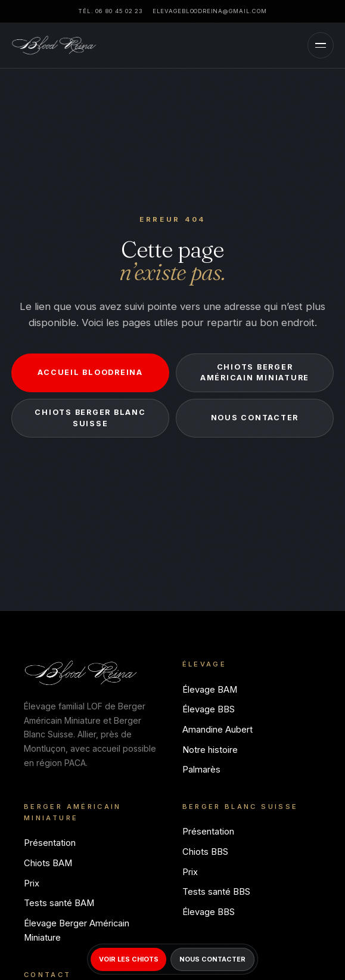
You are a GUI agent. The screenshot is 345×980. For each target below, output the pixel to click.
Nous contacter (255, 418)
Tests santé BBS (216, 892)
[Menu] (321, 45)
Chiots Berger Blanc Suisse (90, 418)
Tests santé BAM (59, 903)
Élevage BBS (209, 709)
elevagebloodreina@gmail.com (210, 11)
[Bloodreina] (54, 45)
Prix (32, 883)
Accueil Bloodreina (90, 372)
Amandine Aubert (217, 730)
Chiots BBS (205, 852)
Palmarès (201, 770)
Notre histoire (210, 750)
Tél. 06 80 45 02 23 (110, 11)
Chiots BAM (48, 863)
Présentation (50, 843)
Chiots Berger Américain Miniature (255, 373)
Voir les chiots (129, 959)
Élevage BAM (210, 690)
